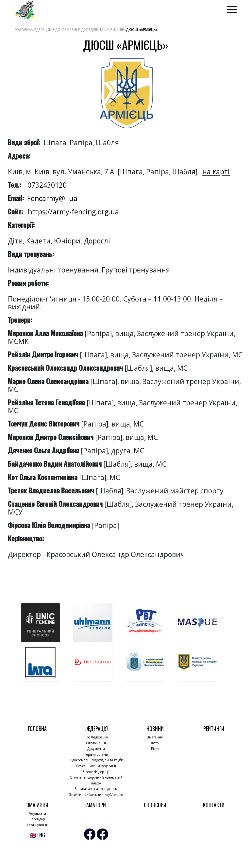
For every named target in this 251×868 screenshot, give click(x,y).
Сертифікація (37, 825)
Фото (155, 743)
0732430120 (47, 185)
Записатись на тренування (96, 789)
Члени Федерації (96, 772)
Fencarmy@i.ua (52, 198)
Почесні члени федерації (96, 766)
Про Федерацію (96, 737)
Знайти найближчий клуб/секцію (96, 795)
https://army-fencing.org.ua (73, 212)
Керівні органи (96, 754)
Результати (37, 814)
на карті (216, 172)
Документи (96, 749)
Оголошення (96, 743)
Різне (155, 749)
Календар (37, 819)
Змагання (155, 737)
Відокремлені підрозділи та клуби (96, 760)
